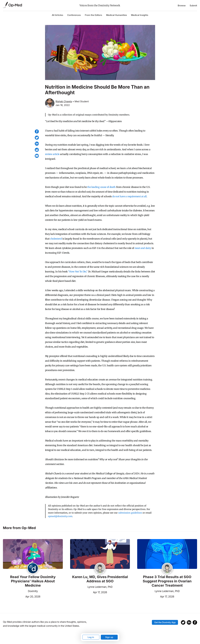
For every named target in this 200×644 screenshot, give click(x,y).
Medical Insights (140, 15)
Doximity (33, 591)
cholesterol (56, 239)
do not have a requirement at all (129, 196)
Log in (91, 637)
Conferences (74, 15)
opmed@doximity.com (60, 516)
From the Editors (93, 15)
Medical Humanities (117, 15)
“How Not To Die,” (78, 272)
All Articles (57, 15)
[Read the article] (33, 554)
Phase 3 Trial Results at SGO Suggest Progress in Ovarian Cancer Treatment (167, 581)
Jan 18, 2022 (63, 105)
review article (52, 154)
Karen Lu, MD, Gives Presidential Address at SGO (100, 579)
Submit (193, 6)
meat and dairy (143, 248)
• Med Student (81, 101)
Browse (182, 6)
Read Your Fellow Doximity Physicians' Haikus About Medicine (33, 581)
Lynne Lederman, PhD (100, 587)
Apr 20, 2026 (22, 596)
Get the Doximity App (165, 622)
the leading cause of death (101, 187)
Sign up (109, 637)
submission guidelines (130, 513)
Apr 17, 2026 (89, 592)
